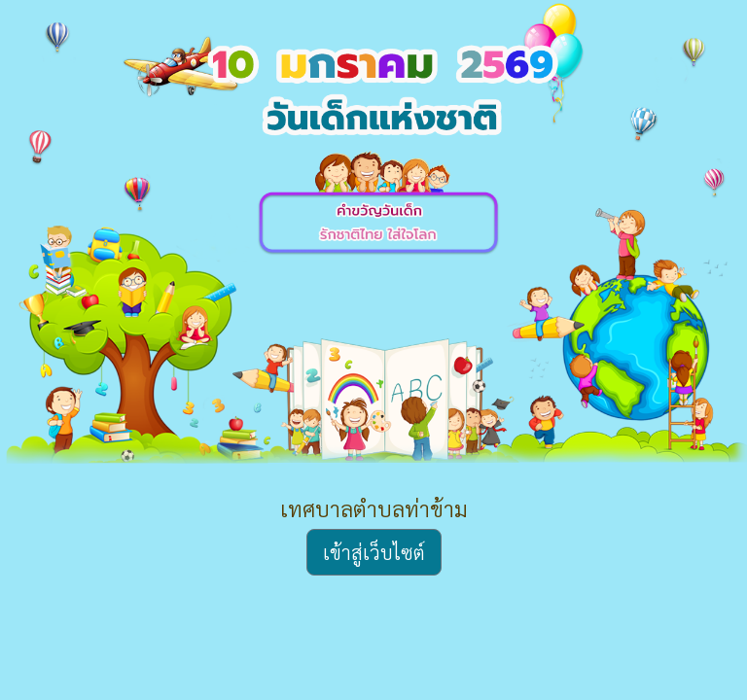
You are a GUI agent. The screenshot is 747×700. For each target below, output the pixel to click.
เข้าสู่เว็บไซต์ (374, 552)
